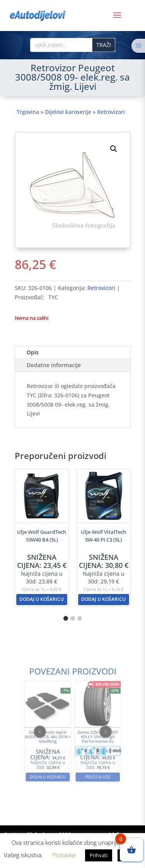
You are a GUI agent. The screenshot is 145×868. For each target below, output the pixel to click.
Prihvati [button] (99, 855)
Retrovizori (111, 112)
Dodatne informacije (54, 365)
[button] (114, 149)
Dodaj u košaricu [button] (42, 599)
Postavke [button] (64, 855)
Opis (33, 352)
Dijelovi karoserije (68, 112)
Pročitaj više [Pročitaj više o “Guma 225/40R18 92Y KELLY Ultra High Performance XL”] (90, 761)
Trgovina (28, 112)
